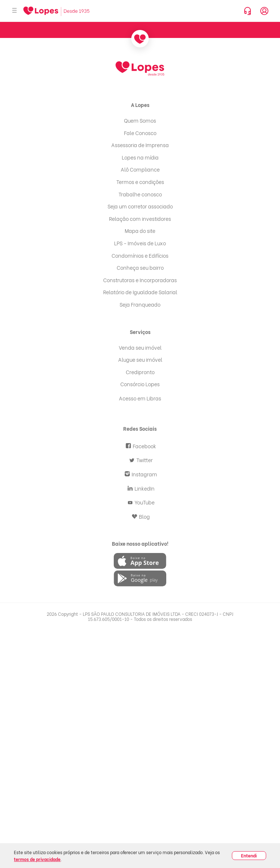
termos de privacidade (37, 859)
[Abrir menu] (15, 11)
